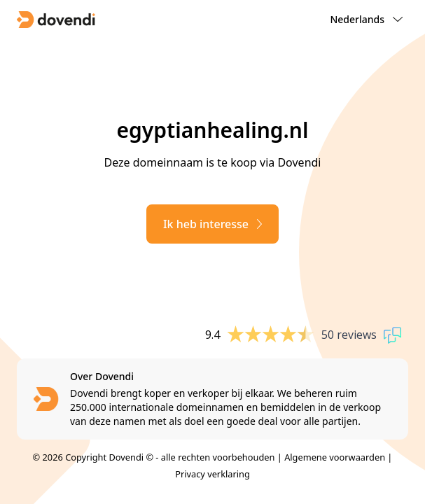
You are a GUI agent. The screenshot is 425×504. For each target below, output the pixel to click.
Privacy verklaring (212, 474)
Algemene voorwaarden (335, 457)
